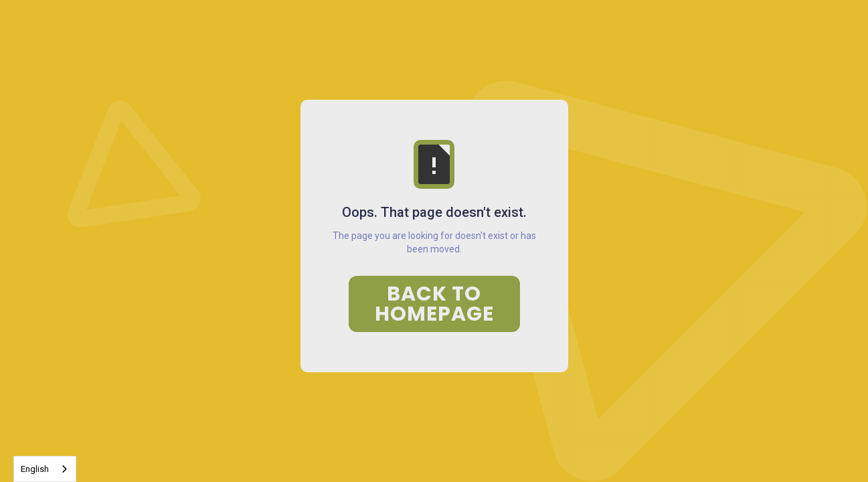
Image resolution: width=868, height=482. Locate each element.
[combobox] (45, 469)
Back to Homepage (434, 304)
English (35, 469)
